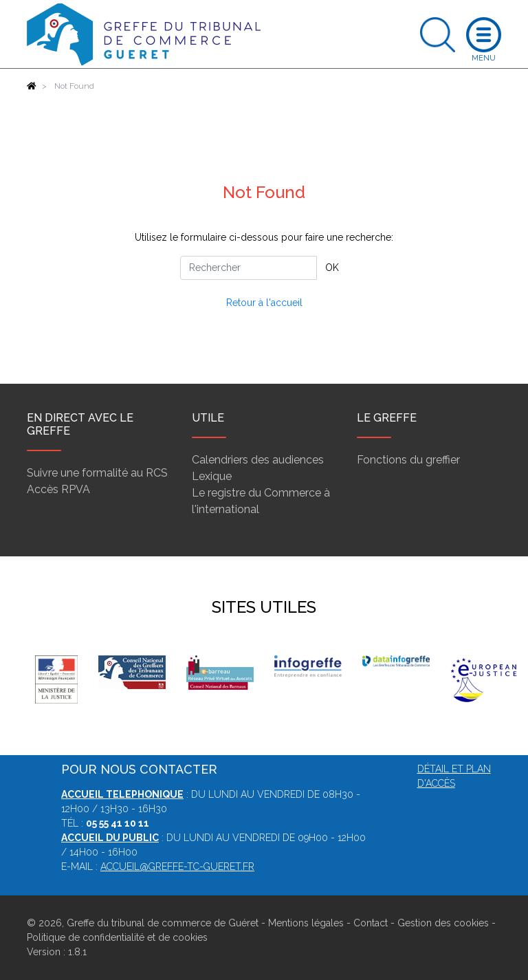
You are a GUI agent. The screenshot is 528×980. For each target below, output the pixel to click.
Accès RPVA (58, 489)
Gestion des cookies (443, 923)
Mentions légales (306, 923)
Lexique (212, 476)
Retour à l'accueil (264, 303)
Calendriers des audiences (258, 460)
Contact (371, 923)
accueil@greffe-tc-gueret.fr (177, 867)
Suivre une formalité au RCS (97, 473)
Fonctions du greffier (408, 460)
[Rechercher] (249, 268)
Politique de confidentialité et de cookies (117, 937)
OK (332, 268)
